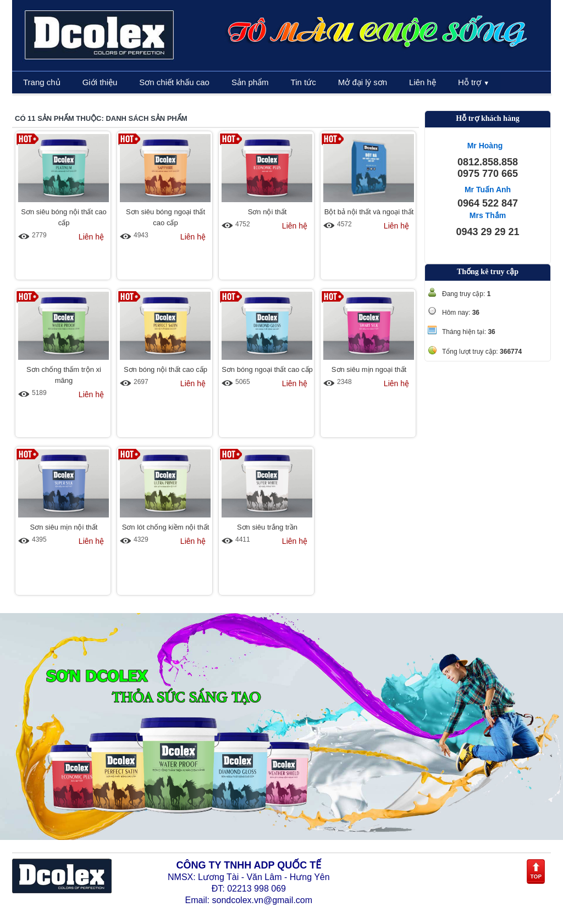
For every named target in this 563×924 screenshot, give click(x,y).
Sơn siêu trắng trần (267, 527)
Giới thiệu (100, 82)
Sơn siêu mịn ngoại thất (369, 369)
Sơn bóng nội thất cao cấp (165, 369)
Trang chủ (42, 82)
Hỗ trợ (474, 82)
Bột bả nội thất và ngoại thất (369, 212)
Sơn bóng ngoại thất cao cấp (267, 369)
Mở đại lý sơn (363, 82)
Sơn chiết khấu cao (174, 82)
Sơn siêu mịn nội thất (64, 527)
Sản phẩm (250, 82)
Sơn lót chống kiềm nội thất (166, 527)
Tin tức (303, 82)
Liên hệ (423, 82)
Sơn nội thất (267, 212)
